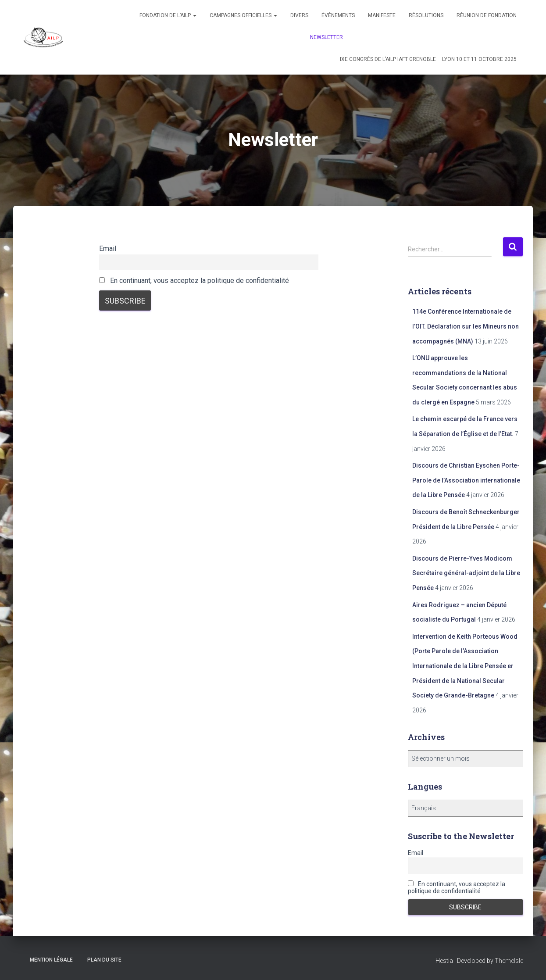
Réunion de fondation (487, 15)
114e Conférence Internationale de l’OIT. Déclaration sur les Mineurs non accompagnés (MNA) (466, 326)
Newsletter (327, 37)
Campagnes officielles (243, 15)
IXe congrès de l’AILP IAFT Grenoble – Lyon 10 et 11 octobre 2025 (428, 59)
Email (108, 249)
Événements (338, 15)
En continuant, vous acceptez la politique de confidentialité (194, 281)
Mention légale (51, 960)
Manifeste (382, 15)
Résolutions (426, 15)
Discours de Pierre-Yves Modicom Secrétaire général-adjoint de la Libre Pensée (466, 573)
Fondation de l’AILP (168, 15)
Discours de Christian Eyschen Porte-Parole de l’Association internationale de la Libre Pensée (466, 480)
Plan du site (104, 960)
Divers (299, 15)
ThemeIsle (509, 961)
